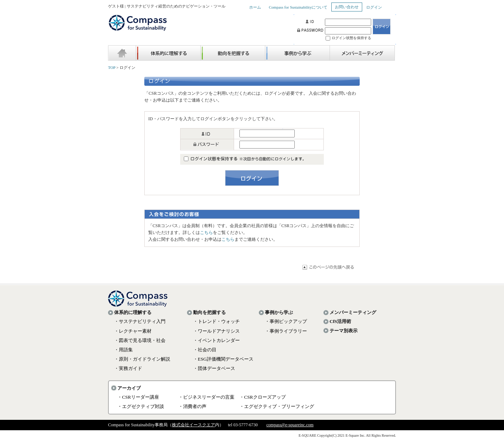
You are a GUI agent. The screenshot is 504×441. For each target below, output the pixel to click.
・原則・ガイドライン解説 (142, 359)
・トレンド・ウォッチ (216, 321)
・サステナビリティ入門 (140, 321)
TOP (112, 67)
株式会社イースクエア (193, 425)
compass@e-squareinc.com (290, 425)
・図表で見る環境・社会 (140, 340)
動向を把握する (209, 312)
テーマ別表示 (344, 331)
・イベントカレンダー (216, 340)
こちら (206, 233)
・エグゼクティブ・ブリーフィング (277, 406)
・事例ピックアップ (286, 321)
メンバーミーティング (353, 312)
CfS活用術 (340, 321)
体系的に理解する (133, 312)
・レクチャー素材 (133, 331)
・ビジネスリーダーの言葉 (206, 397)
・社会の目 (205, 350)
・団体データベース (214, 368)
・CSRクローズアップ (263, 397)
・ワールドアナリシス (216, 331)
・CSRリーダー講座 (138, 397)
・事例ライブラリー (286, 331)
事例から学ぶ (279, 312)
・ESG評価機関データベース (223, 359)
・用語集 (123, 350)
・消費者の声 (192, 406)
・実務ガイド (128, 368)
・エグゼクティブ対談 (141, 406)
